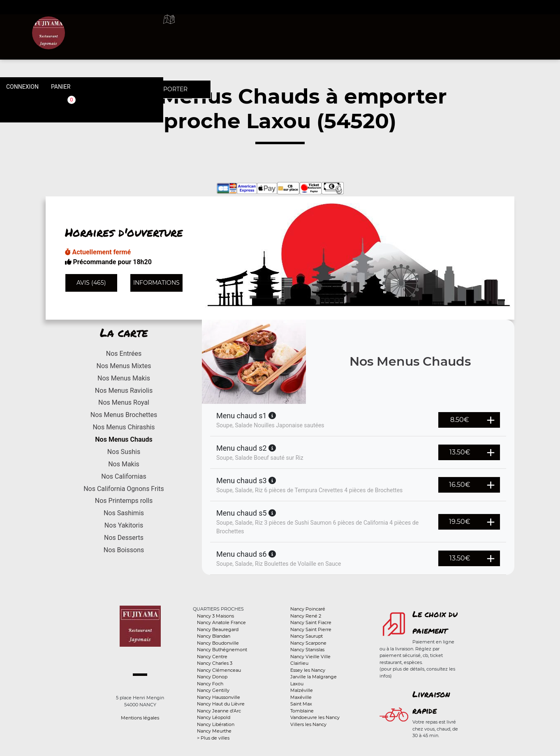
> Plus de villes (213, 738)
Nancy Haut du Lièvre (221, 704)
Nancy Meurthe (214, 731)
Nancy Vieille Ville (310, 657)
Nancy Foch (210, 684)
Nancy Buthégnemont (222, 650)
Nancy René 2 (306, 616)
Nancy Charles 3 (215, 663)
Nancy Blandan (214, 636)
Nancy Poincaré (308, 609)
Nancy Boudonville (218, 643)
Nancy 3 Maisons (215, 616)
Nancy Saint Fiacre (311, 622)
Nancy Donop (212, 677)
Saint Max (301, 704)
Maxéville (301, 697)
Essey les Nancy (308, 670)
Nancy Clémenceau (219, 670)
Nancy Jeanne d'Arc (219, 711)
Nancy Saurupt (307, 636)
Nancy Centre (212, 657)
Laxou (297, 684)
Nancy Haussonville (219, 697)
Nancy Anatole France (221, 622)
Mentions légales (140, 718)
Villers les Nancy (308, 724)
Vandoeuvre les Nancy (315, 717)
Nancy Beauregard (218, 629)
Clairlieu (299, 663)
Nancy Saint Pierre (311, 629)
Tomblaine (302, 711)
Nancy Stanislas (307, 650)
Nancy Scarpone (308, 643)
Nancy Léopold (214, 717)
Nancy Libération (216, 724)
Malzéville (302, 690)
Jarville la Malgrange (314, 677)
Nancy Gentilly (213, 690)
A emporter (341, 29)
